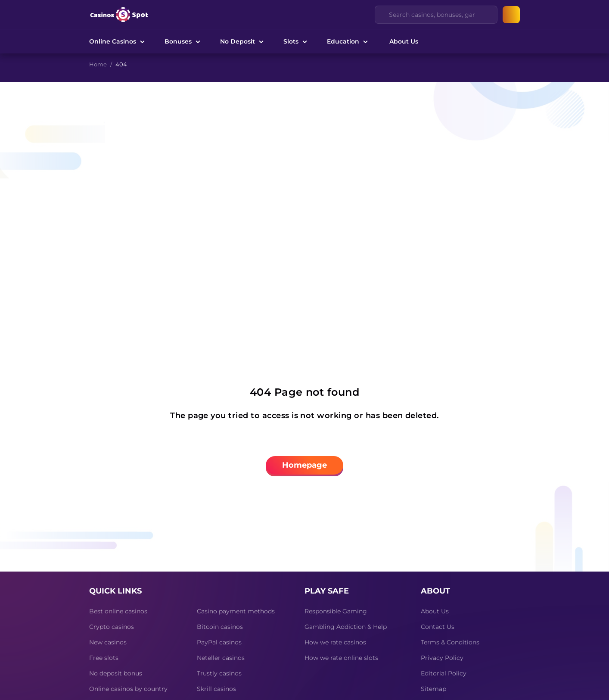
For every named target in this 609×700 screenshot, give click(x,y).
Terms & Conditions (450, 642)
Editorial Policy (444, 673)
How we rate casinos (335, 642)
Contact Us (438, 627)
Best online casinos (118, 611)
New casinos (108, 642)
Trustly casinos (219, 673)
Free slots (104, 658)
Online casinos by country (128, 689)
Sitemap (433, 689)
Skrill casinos (216, 689)
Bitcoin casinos (220, 627)
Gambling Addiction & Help (346, 627)
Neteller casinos (221, 658)
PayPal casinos (219, 642)
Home (98, 64)
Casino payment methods (236, 611)
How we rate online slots (341, 658)
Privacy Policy (442, 658)
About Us (404, 41)
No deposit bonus (116, 673)
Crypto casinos (112, 627)
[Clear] (486, 15)
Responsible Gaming (336, 611)
